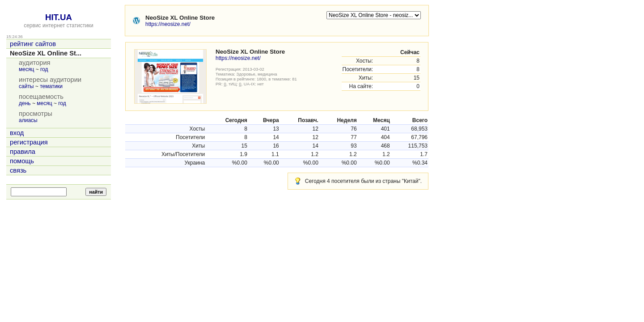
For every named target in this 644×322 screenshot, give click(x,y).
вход (17, 133)
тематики (51, 86)
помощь (22, 161)
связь (18, 170)
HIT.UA (59, 17)
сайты (26, 86)
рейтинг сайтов (33, 44)
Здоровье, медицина (257, 74)
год (44, 69)
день (25, 103)
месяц (26, 69)
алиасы (28, 120)
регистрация (29, 142)
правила (23, 152)
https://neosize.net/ (168, 24)
